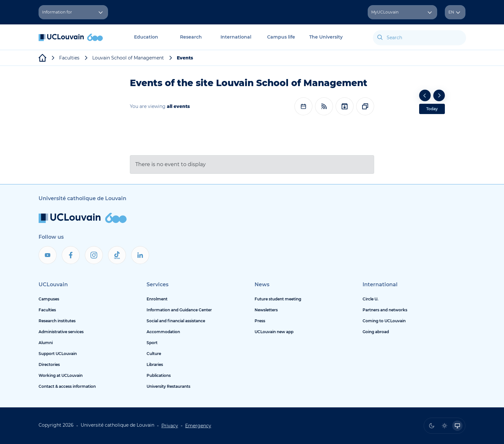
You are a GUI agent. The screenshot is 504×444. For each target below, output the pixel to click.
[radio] (432, 426)
